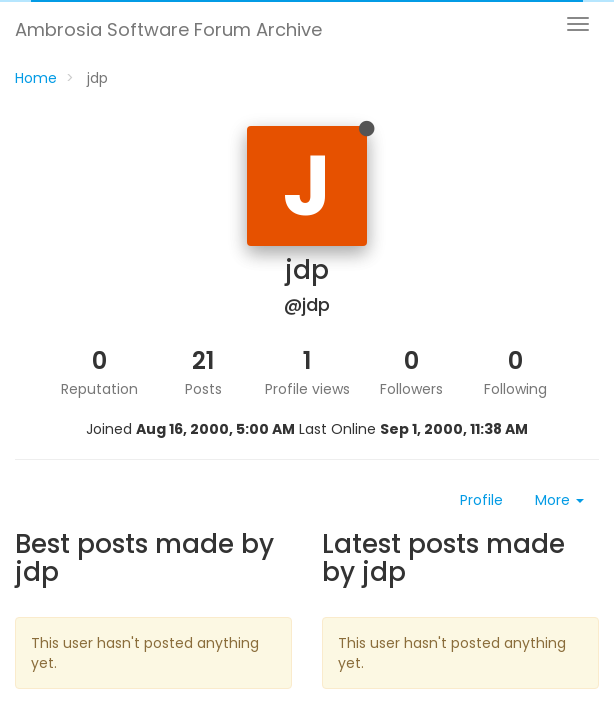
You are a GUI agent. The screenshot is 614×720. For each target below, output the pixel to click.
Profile (481, 500)
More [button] (559, 500)
